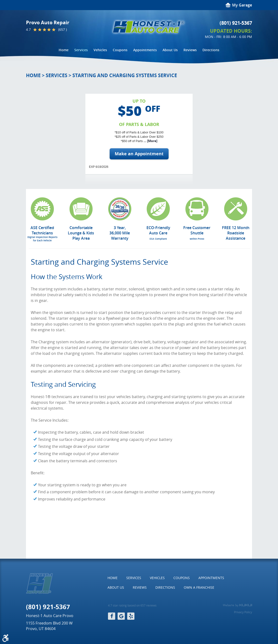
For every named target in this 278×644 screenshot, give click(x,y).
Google (121, 616)
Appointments (145, 50)
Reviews (190, 50)
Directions (211, 50)
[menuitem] (64, 50)
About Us (170, 50)
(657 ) (63, 30)
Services (81, 50)
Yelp (131, 616)
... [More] (150, 141)
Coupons (120, 50)
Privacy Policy (243, 612)
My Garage (242, 5)
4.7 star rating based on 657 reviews (132, 605)
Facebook (112, 616)
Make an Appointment (139, 154)
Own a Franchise (199, 587)
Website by (237, 605)
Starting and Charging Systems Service (125, 75)
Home (64, 50)
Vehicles (100, 50)
